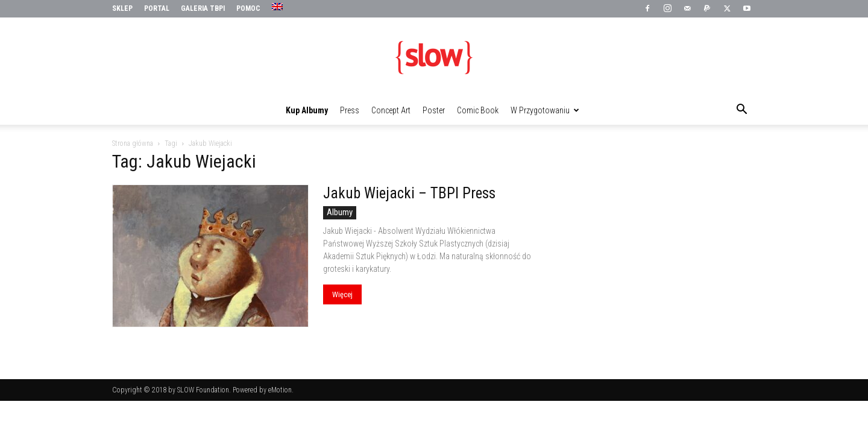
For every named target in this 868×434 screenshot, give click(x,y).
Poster (434, 110)
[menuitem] (279, 7)
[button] (741, 111)
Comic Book (478, 110)
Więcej (342, 294)
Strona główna (133, 143)
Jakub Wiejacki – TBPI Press (409, 193)
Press (350, 110)
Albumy (340, 212)
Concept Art (391, 110)
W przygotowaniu (545, 110)
